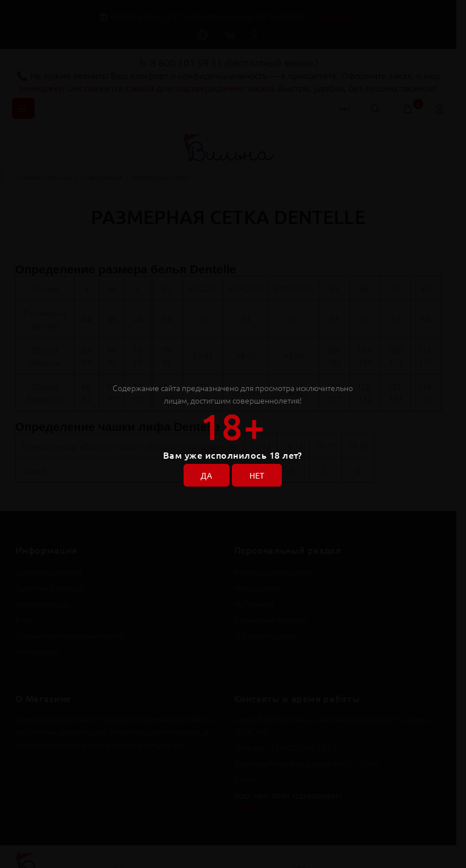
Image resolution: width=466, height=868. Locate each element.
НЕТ (257, 476)
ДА (206, 476)
